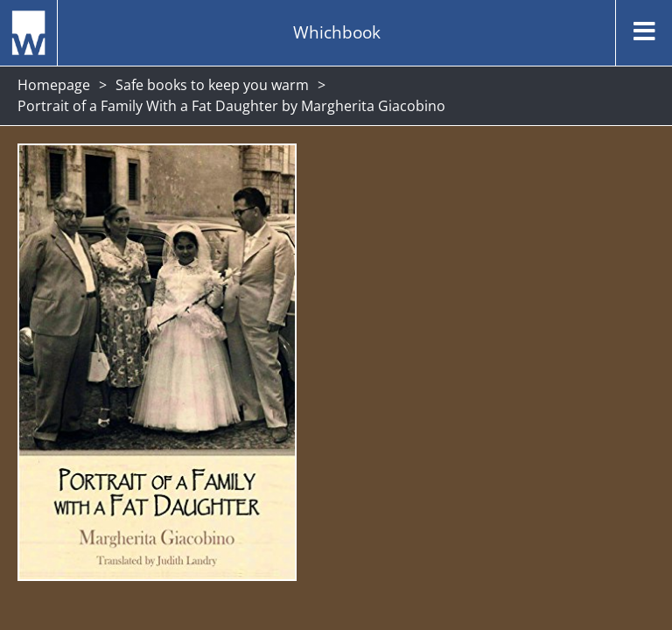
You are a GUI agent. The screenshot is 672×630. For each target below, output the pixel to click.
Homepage (54, 85)
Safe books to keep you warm (212, 85)
